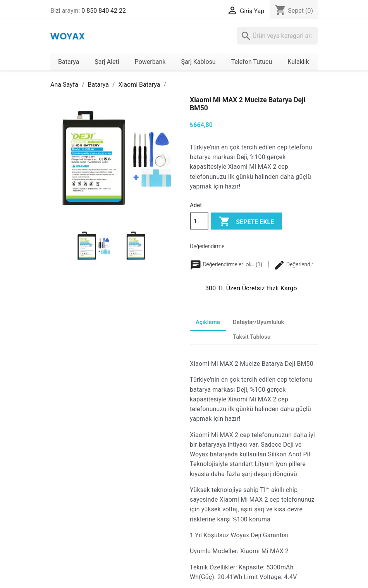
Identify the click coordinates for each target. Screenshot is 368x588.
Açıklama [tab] (208, 322)
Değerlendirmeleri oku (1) (227, 264)
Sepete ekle (246, 222)
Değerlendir (293, 264)
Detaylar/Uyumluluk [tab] (259, 322)
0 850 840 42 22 (104, 11)
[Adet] (199, 221)
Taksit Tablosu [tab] (252, 337)
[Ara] (277, 36)
